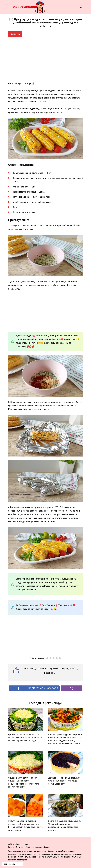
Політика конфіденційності (38, 847)
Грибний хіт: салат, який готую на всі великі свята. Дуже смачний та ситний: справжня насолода (25, 737)
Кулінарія (15, 34)
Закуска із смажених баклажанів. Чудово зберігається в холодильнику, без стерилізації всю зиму (64, 825)
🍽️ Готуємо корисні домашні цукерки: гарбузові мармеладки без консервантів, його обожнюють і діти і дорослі (25, 825)
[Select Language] (13, 864)
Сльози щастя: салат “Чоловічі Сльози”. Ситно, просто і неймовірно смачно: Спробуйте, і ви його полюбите (24, 782)
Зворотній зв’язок (16, 847)
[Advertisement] (45, 62)
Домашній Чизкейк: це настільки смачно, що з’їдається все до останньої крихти (64, 781)
